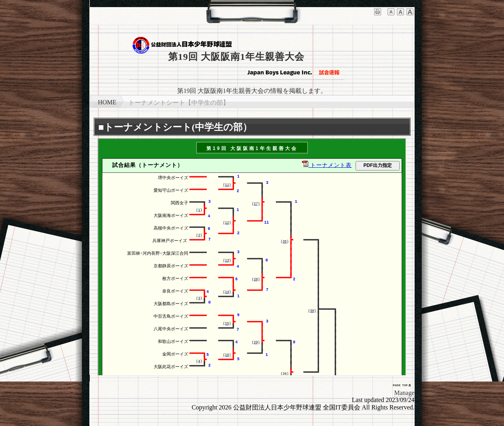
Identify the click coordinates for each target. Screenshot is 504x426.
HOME (107, 102)
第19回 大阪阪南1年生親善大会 (236, 57)
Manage (404, 393)
